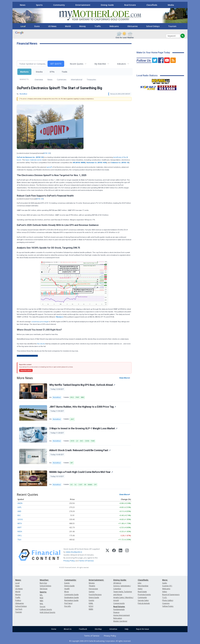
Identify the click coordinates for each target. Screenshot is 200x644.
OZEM (87, 441)
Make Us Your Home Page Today (153, 53)
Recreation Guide (71, 600)
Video (165, 592)
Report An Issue (142, 629)
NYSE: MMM (80, 163)
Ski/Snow (44, 589)
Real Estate (130, 5)
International (77, 80)
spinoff (49, 167)
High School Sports (47, 612)
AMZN (20, 503)
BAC (19, 515)
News (23, 5)
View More (124, 378)
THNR (93, 441)
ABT (72, 463)
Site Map (98, 629)
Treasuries (91, 80)
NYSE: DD (47, 153)
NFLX (72, 397)
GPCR (72, 441)
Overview (39, 80)
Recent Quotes (77, 64)
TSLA (19, 540)
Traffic (98, 26)
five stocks (41, 344)
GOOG (20, 519)
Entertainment (83, 5)
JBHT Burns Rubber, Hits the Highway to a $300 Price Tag (83, 407)
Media (171, 5)
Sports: (43, 592)
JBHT (72, 419)
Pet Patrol (68, 603)
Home (54, 629)
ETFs (52, 72)
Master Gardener (120, 621)
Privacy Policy (69, 561)
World (68, 26)
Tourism (172, 26)
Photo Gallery (168, 600)
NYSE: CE (125, 163)
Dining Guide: (120, 580)
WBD (83, 397)
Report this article (26, 370)
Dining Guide (107, 5)
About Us (68, 629)
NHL (41, 604)
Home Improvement (122, 615)
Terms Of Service (86, 561)
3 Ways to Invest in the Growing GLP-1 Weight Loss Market (83, 428)
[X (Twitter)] (107, 555)
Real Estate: (119, 606)
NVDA (20, 531)
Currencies (62, 80)
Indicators (122, 64)
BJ (76, 485)
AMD (19, 511)
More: (165, 580)
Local (23, 26)
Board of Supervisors (171, 595)
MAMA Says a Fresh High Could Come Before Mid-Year (81, 472)
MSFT (20, 527)
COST (80, 485)
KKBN (91, 609)
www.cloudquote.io (74, 552)
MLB (41, 598)
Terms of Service (92, 636)
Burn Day (43, 583)
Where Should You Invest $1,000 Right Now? (39, 330)
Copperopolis (119, 603)
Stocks (39, 72)
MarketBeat (57, 397)
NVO (82, 441)
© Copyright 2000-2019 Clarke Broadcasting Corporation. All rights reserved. (100, 641)
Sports (39, 5)
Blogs (67, 592)
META (20, 523)
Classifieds (152, 5)
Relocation (118, 618)
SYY (95, 485)
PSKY (77, 397)
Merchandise (143, 586)
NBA (41, 601)
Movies (92, 583)
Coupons (166, 603)
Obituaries (132, 26)
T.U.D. (165, 597)
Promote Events (144, 595)
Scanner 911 (167, 586)
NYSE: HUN (102, 163)
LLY (77, 441)
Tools (64, 72)
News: (18, 580)
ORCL (20, 536)
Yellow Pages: (168, 606)
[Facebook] (114, 555)
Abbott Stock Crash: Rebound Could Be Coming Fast (80, 450)
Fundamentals (119, 609)
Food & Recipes (95, 595)
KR (85, 485)
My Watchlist (100, 64)
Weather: (44, 580)
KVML (91, 603)
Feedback (83, 629)
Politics (18, 600)
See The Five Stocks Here (27, 356)
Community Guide (71, 595)
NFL (41, 595)
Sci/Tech (19, 609)
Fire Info (68, 606)
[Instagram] (127, 555)
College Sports (46, 609)
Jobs (140, 583)
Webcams (114, 26)
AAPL (20, 507)
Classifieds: (143, 580)
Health (67, 589)
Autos (140, 589)
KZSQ (91, 606)
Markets (24, 72)
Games (92, 592)
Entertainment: (96, 580)
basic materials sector (34, 160)
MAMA (90, 485)
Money (83, 26)
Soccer (43, 606)
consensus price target (40, 322)
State (37, 26)
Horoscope (93, 589)
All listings (117, 583)
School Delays (153, 26)
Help (127, 629)
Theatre (92, 586)
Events (67, 583)
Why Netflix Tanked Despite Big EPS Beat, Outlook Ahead (82, 385)
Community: (70, 580)
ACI (72, 485)
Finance (116, 612)
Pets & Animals (144, 603)
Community (59, 5)
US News (52, 26)
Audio (165, 583)
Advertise (113, 629)
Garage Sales (143, 600)
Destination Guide (72, 597)
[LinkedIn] (120, 555)
